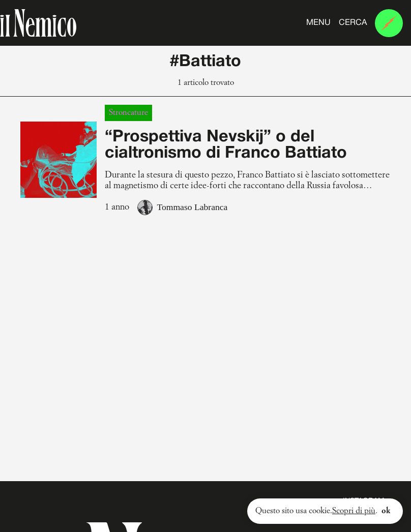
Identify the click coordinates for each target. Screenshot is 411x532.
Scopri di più (354, 511)
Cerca (353, 23)
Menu (318, 23)
